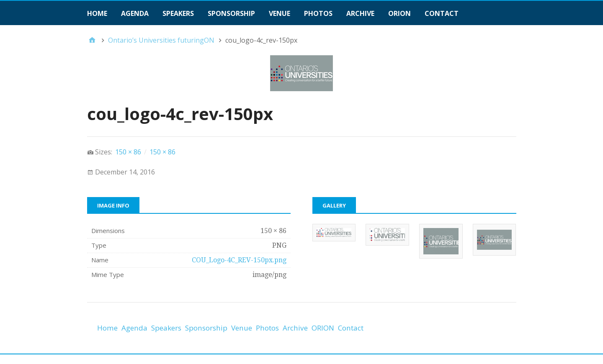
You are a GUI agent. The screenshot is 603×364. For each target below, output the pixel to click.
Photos (318, 13)
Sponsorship (231, 13)
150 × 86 (128, 152)
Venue (280, 13)
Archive (360, 13)
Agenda (135, 13)
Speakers (178, 13)
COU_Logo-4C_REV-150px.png (239, 260)
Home (97, 13)
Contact (442, 13)
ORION (399, 13)
